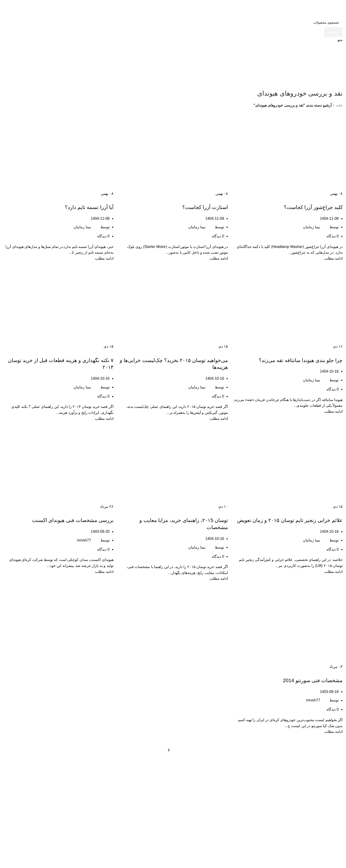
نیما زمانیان (311, 227)
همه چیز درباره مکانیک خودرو (144, 352)
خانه (339, 105)
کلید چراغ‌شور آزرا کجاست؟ (313, 207)
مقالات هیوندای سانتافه (298, 352)
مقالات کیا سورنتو (330, 672)
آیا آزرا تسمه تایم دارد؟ (89, 207)
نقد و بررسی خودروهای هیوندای (269, 199)
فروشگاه (105, 801)
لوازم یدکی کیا (101, 818)
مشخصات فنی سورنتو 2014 (313, 680)
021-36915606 (273, 822)
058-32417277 (215, 822)
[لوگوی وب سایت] (325, 9)
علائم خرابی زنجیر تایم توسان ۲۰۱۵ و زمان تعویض (290, 520)
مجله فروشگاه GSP (96, 792)
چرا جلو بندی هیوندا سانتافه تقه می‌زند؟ (301, 360)
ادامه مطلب (333, 258)
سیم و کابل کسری (98, 835)
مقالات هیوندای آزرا (300, 199)
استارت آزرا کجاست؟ (205, 207)
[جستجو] (173, 22)
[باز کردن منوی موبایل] (340, 40)
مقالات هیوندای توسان (213, 352)
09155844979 (216, 831)
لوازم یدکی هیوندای (97, 827)
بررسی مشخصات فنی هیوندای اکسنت (73, 520)
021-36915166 (273, 831)
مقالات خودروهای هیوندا (327, 199)
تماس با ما (104, 810)
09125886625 (274, 839)
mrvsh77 (84, 540)
